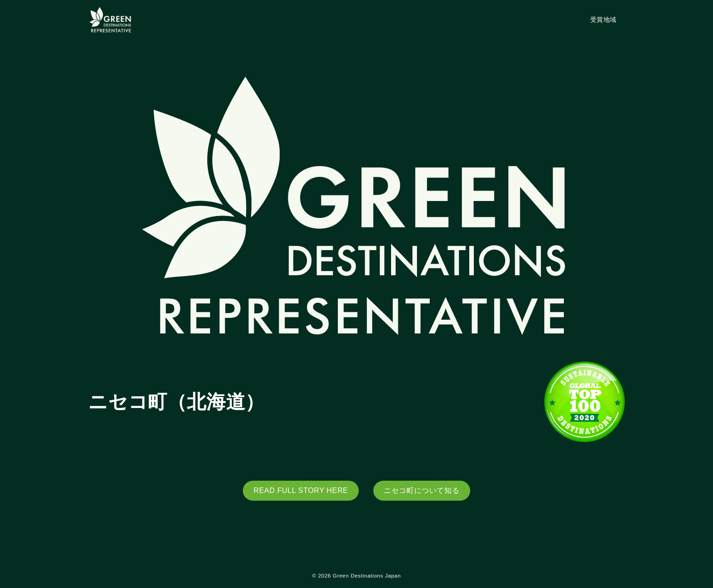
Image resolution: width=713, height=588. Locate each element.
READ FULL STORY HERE (301, 490)
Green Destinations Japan (367, 575)
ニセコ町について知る (422, 490)
